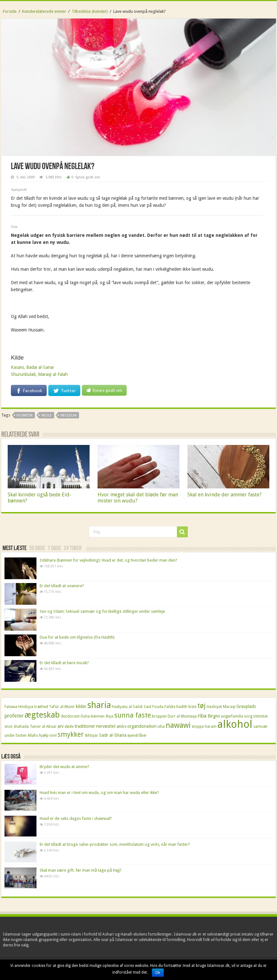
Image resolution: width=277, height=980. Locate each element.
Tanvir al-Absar (43, 727)
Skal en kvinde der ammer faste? (225, 495)
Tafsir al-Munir (62, 707)
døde (69, 727)
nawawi (178, 725)
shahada (21, 727)
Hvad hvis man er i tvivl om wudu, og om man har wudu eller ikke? (99, 793)
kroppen (159, 716)
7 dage (54, 548)
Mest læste (15, 548)
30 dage (37, 548)
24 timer (73, 548)
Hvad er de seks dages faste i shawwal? (76, 818)
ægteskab (42, 715)
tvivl (53, 735)
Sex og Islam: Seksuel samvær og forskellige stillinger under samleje (102, 611)
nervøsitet (106, 726)
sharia (99, 705)
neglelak (69, 415)
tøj (202, 706)
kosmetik (25, 415)
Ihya (109, 716)
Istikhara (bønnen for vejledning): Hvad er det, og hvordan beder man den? (108, 560)
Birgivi (214, 716)
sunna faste (133, 715)
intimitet (261, 716)
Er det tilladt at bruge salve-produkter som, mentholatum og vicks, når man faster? (115, 844)
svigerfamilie (232, 716)
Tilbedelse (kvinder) (90, 11)
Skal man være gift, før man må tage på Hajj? (81, 870)
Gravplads (246, 706)
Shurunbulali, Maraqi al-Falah (39, 374)
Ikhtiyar (91, 735)
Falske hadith (176, 707)
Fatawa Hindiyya (19, 707)
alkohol (235, 724)
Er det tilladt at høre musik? (64, 663)
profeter (14, 716)
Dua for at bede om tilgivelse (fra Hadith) (77, 637)
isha (161, 727)
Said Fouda (154, 707)
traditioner (85, 726)
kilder (81, 706)
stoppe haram (204, 727)
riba (202, 716)
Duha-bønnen (93, 716)
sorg (248, 716)
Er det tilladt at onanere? (62, 586)
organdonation (142, 726)
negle (47, 415)
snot (8, 727)
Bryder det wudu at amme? (64, 767)
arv (61, 726)
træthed (41, 707)
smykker (71, 735)
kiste (192, 707)
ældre (121, 727)
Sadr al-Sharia (113, 735)
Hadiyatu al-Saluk (127, 707)
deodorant (70, 716)
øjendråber (137, 735)
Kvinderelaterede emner (44, 11)
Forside (10, 11)
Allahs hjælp (38, 735)
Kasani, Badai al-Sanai (32, 367)
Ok (158, 973)
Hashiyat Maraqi (221, 707)
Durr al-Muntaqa (182, 716)
